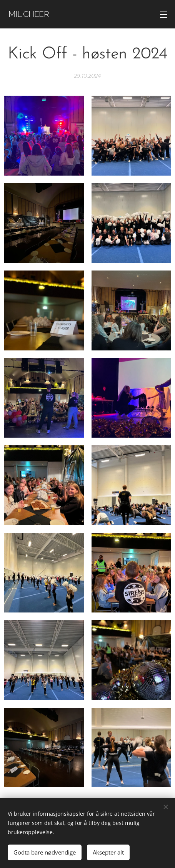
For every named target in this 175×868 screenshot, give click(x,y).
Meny (163, 15)
